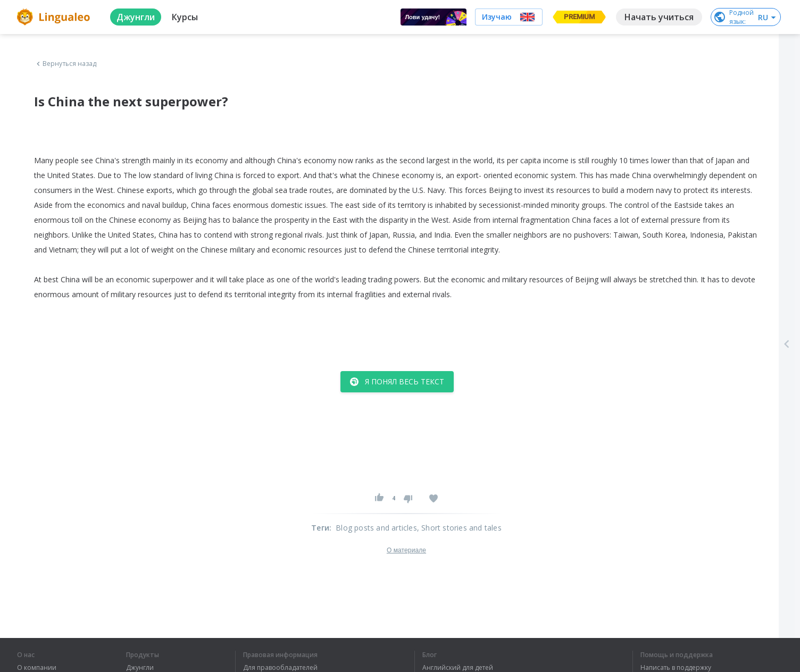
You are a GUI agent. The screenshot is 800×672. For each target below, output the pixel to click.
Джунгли (140, 668)
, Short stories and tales (459, 528)
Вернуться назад (65, 64)
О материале (406, 550)
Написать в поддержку (676, 668)
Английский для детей (458, 668)
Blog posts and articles (376, 528)
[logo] (55, 17)
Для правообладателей (280, 668)
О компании (37, 668)
